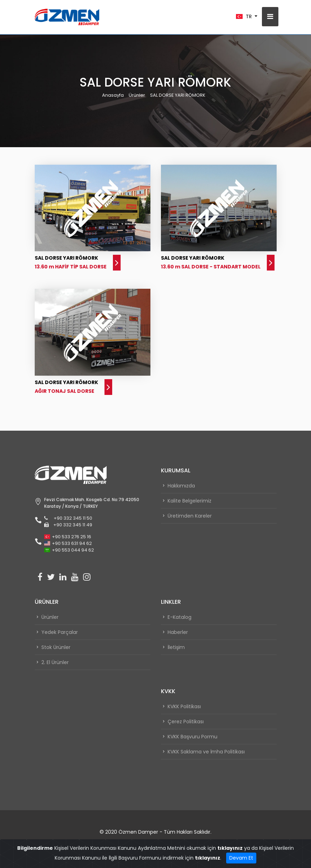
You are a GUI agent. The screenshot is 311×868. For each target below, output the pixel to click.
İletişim (176, 647)
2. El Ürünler (55, 662)
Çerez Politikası (186, 722)
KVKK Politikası (184, 706)
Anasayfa (113, 95)
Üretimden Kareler (190, 516)
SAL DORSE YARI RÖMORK (178, 95)
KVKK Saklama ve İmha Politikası (206, 752)
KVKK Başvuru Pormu (192, 737)
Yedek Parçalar (60, 632)
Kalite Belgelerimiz (190, 501)
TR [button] (245, 16)
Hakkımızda (181, 486)
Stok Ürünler (56, 647)
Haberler (178, 632)
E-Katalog (180, 617)
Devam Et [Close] (241, 858)
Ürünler (137, 95)
